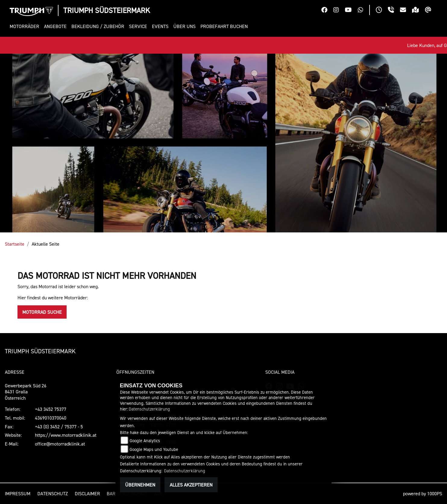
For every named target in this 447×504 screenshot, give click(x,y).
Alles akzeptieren (191, 485)
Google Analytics (145, 441)
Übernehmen (140, 485)
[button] (26, 26)
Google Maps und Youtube (154, 449)
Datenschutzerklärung (149, 409)
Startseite (15, 244)
